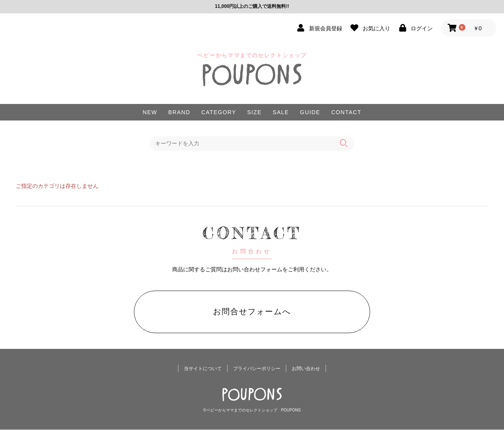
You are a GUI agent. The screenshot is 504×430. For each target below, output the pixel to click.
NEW (150, 112)
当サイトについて (203, 369)
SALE (281, 112)
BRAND (179, 112)
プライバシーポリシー (257, 369)
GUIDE (310, 112)
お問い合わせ (306, 369)
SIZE (255, 112)
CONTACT (346, 112)
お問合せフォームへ (252, 311)
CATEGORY (219, 112)
